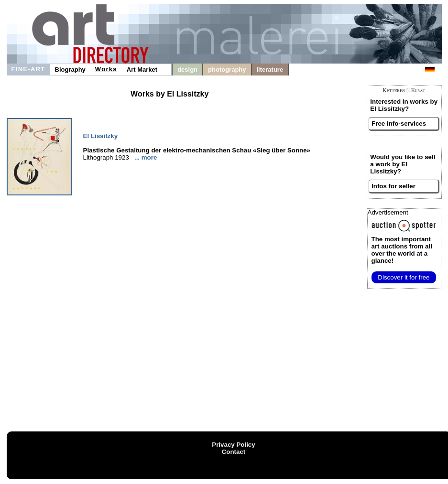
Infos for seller (393, 186)
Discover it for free (404, 277)
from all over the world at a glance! (402, 250)
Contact (234, 452)
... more (146, 157)
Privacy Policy (233, 445)
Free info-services (399, 124)
